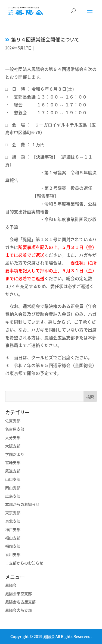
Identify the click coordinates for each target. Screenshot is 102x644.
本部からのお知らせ (22, 504)
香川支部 (13, 554)
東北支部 (13, 521)
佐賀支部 (13, 421)
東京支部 (13, 513)
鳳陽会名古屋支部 (20, 602)
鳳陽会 (11, 585)
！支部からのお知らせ (24, 563)
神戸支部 (13, 529)
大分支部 (13, 437)
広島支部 (13, 496)
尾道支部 (13, 471)
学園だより (15, 454)
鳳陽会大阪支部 (18, 610)
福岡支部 (13, 546)
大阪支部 (13, 446)
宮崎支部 (13, 462)
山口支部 (13, 479)
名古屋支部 (15, 429)
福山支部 (13, 538)
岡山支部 (13, 488)
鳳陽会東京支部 (18, 594)
